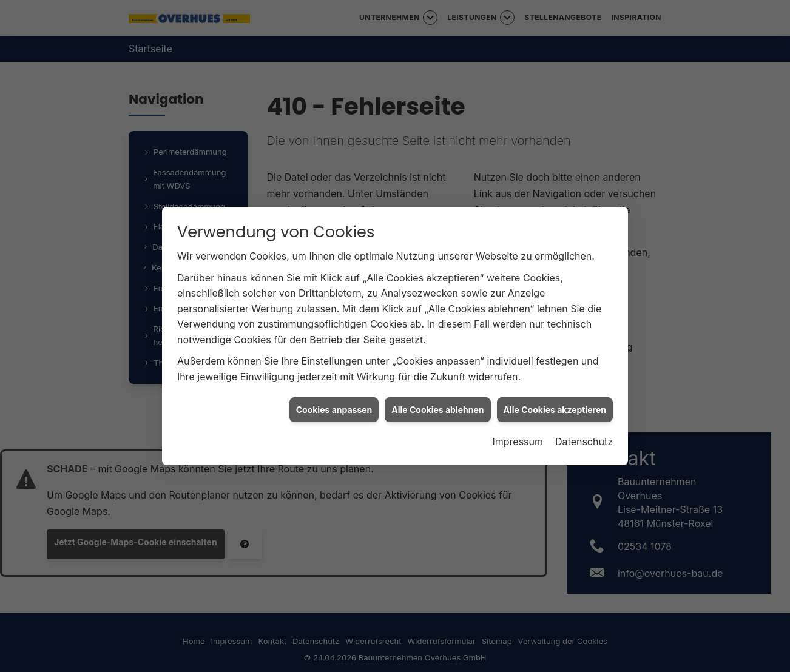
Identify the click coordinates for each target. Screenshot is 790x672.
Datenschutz (584, 442)
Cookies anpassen (334, 409)
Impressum (518, 442)
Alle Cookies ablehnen (437, 409)
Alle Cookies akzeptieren (555, 409)
